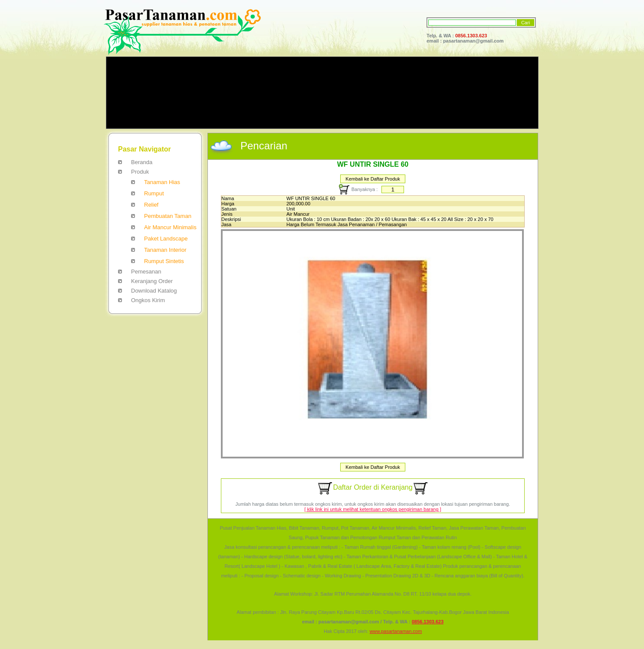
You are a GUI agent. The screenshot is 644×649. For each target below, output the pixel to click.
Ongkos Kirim (148, 300)
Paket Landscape (166, 239)
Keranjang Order (152, 281)
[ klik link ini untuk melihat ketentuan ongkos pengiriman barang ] (373, 509)
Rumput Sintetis (164, 261)
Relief (151, 205)
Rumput (154, 193)
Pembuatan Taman (168, 216)
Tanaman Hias (162, 182)
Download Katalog (154, 291)
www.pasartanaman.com (396, 631)
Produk (140, 172)
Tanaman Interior (165, 250)
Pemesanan (146, 272)
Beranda (142, 162)
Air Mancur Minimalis (170, 227)
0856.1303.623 (471, 36)
